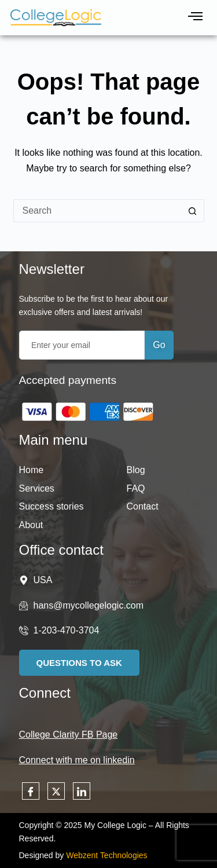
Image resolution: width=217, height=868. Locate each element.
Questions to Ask (79, 663)
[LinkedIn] (82, 791)
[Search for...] (97, 211)
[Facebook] (31, 791)
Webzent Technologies (106, 855)
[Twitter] (56, 791)
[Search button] (193, 211)
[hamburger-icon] (195, 18)
